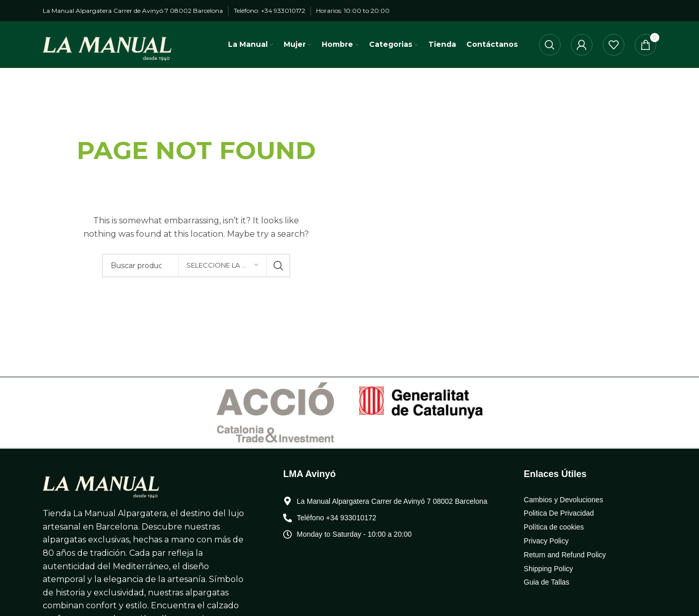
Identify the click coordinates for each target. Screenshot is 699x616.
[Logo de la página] (107, 48)
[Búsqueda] (550, 48)
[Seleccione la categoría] (222, 272)
